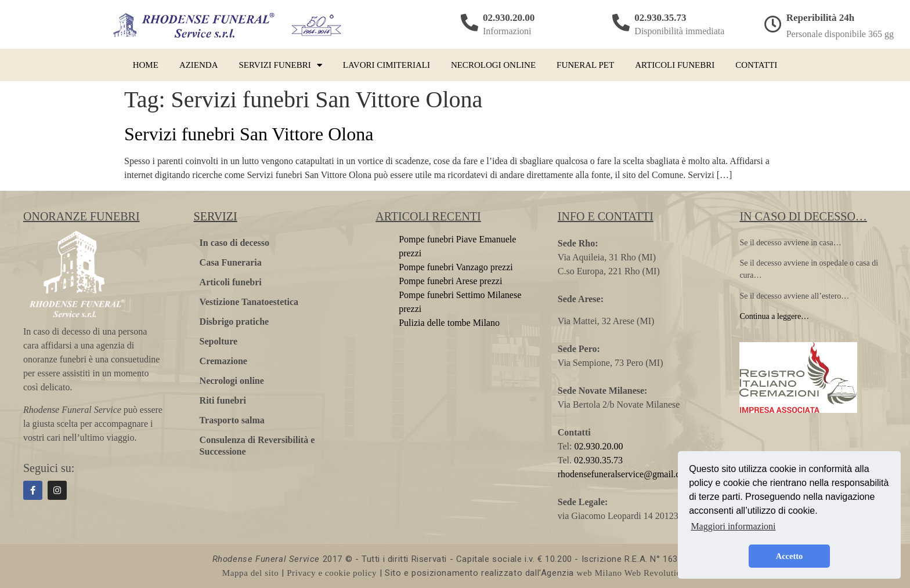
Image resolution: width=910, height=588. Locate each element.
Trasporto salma (232, 420)
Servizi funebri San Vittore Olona (249, 134)
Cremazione (223, 361)
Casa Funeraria (231, 262)
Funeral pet (585, 65)
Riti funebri (223, 400)
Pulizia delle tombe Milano (449, 323)
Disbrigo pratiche (234, 322)
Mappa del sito (251, 573)
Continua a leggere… (774, 316)
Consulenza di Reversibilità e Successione (257, 446)
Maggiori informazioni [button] (733, 526)
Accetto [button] (789, 556)
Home (146, 65)
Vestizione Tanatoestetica (249, 302)
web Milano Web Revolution (631, 573)
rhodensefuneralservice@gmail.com (625, 474)
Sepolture (219, 341)
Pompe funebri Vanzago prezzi (456, 267)
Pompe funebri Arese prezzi (450, 281)
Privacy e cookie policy (332, 573)
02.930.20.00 (509, 18)
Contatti (756, 65)
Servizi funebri (281, 65)
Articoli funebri (675, 65)
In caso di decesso (234, 243)
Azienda (199, 65)
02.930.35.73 (660, 18)
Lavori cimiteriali (387, 65)
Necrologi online (493, 65)
